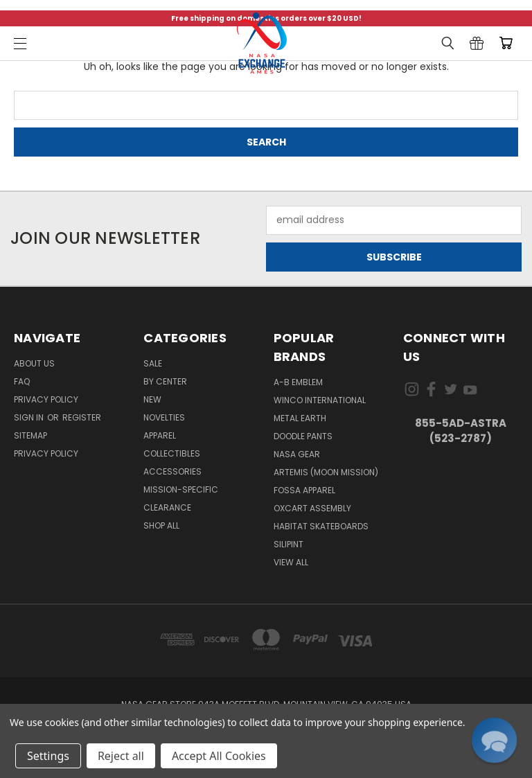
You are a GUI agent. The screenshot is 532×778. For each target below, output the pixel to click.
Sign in (30, 417)
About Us (34, 363)
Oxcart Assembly (312, 508)
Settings (48, 756)
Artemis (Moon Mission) (326, 472)
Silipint (289, 544)
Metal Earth (300, 418)
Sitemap (30, 435)
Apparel (160, 435)
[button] (494, 740)
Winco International (320, 400)
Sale (153, 363)
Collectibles (172, 453)
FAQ (22, 381)
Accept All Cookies (219, 756)
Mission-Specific (181, 489)
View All (291, 562)
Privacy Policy (46, 399)
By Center (165, 381)
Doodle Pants (303, 436)
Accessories (172, 471)
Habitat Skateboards (321, 526)
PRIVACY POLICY (46, 453)
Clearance (167, 507)
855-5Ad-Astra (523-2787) (461, 431)
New (152, 399)
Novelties (164, 417)
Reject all (121, 756)
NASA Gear (297, 454)
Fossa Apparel (304, 490)
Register (82, 417)
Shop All (161, 525)
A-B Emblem (298, 382)
